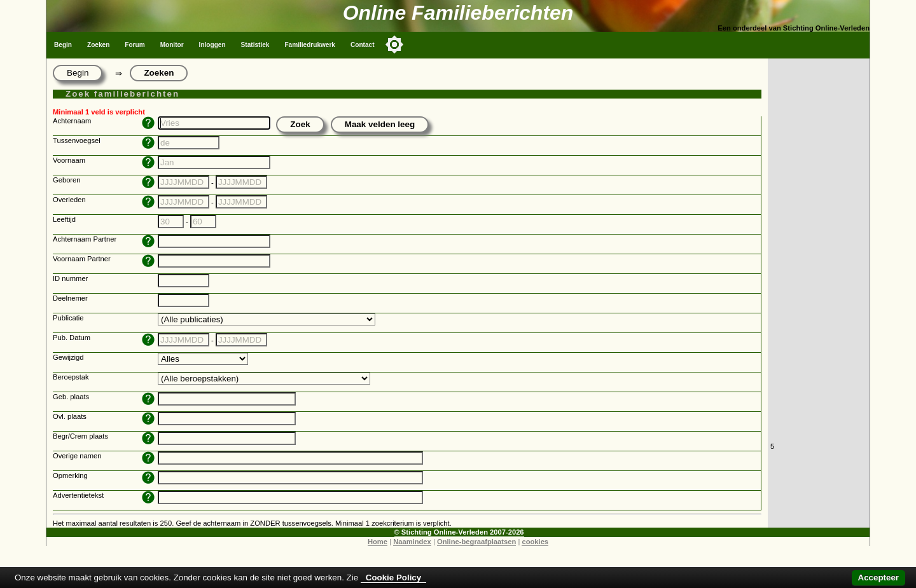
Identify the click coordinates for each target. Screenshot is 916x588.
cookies (535, 542)
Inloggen (212, 45)
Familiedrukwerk (310, 45)
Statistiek (255, 45)
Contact (363, 45)
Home (378, 542)
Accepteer (878, 578)
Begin (63, 45)
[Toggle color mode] (394, 44)
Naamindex (412, 542)
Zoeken (98, 45)
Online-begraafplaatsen (476, 542)
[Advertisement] (819, 249)
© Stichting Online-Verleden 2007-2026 (459, 532)
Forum (135, 45)
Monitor (172, 45)
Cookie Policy (393, 578)
